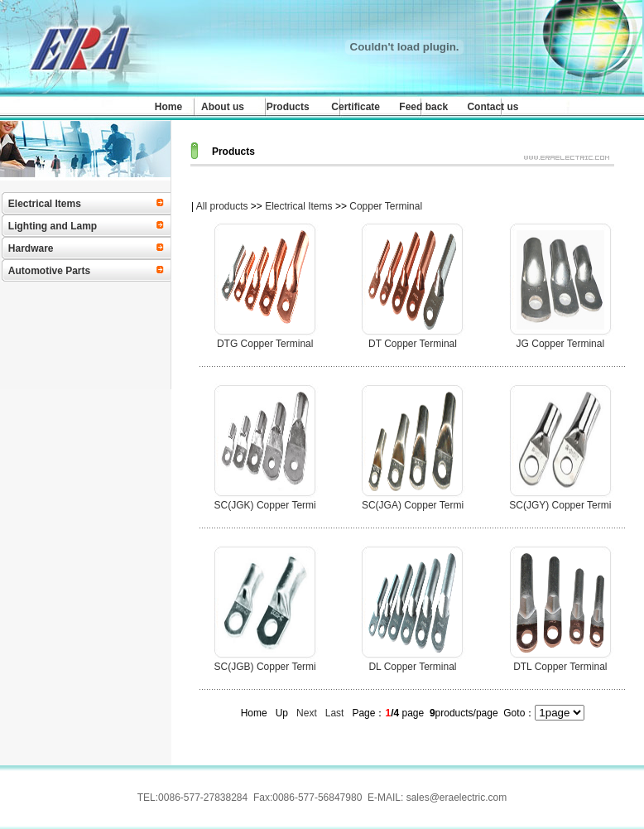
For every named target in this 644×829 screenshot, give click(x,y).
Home (168, 107)
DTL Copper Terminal (560, 667)
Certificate (356, 107)
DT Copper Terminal (413, 344)
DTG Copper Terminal (265, 344)
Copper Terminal (386, 206)
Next (307, 713)
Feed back (423, 107)
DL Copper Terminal (412, 667)
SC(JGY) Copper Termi (560, 505)
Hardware (31, 248)
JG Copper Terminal (561, 344)
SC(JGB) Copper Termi (265, 667)
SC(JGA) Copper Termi (413, 505)
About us (223, 107)
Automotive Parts (49, 271)
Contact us (493, 107)
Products (288, 107)
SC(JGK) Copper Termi (265, 505)
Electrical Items (45, 204)
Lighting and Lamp (53, 226)
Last (335, 713)
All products (222, 206)
